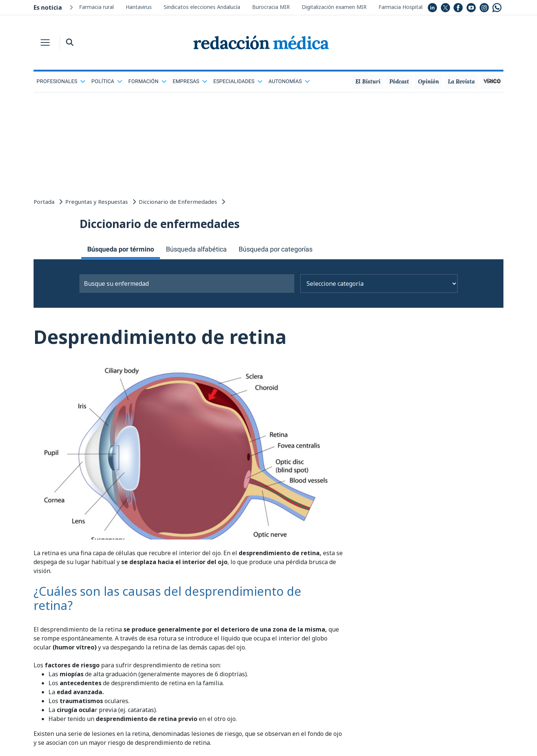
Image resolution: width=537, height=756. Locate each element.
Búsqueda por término (121, 249)
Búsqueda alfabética (196, 249)
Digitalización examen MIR (334, 7)
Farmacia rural (96, 7)
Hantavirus (139, 7)
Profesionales (61, 81)
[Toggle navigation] (45, 42)
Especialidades (238, 81)
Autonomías (289, 81)
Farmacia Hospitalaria (405, 7)
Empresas (190, 81)
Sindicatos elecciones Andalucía (202, 7)
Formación (147, 81)
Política (107, 81)
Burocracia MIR (271, 7)
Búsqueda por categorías (276, 249)
